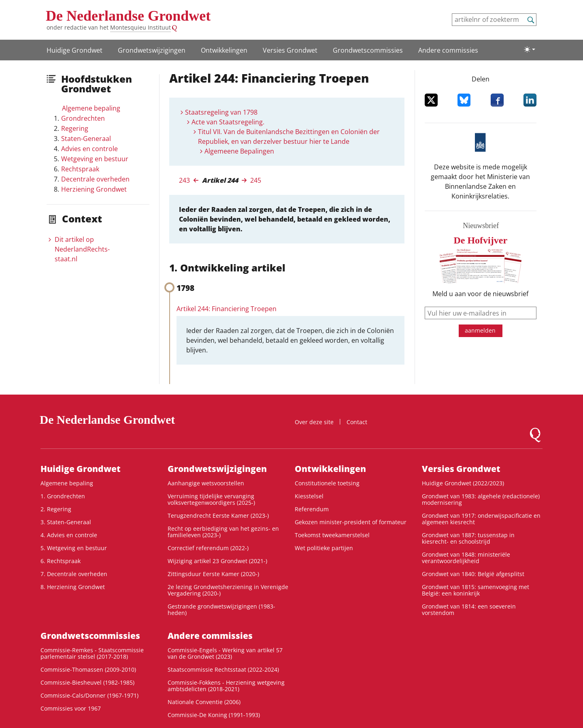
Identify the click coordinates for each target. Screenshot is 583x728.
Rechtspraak (80, 169)
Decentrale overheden (95, 179)
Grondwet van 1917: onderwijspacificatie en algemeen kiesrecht (481, 519)
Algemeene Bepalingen (239, 151)
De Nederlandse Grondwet (128, 16)
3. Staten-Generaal (66, 522)
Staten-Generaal (86, 139)
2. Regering (56, 509)
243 (184, 180)
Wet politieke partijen (324, 548)
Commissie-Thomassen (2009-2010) (88, 669)
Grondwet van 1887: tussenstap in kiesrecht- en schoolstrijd (468, 538)
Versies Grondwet (290, 50)
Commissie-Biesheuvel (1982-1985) (87, 682)
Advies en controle (89, 149)
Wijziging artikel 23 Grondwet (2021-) (217, 561)
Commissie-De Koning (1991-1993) (214, 715)
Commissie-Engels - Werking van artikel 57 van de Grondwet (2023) (225, 653)
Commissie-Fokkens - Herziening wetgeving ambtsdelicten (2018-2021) (226, 686)
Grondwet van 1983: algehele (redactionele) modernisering (481, 499)
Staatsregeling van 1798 (221, 112)
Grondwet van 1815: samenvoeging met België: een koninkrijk (476, 590)
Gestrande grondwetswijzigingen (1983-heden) (221, 610)
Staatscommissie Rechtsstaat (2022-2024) (223, 669)
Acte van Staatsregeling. (228, 122)
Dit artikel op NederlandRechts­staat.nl (82, 249)
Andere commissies (448, 50)
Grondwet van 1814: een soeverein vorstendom (469, 610)
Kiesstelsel (309, 496)
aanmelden (480, 330)
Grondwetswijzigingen (152, 50)
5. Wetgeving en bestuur (74, 548)
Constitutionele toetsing (327, 483)
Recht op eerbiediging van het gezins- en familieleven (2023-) (223, 532)
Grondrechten (83, 118)
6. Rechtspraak (61, 561)
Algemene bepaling (91, 108)
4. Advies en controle (69, 535)
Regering (75, 128)
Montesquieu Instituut (140, 27)
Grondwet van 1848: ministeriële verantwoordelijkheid (466, 558)
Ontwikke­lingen (224, 50)
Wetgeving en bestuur (95, 159)
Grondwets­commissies (368, 50)
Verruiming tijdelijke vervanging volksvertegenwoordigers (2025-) (211, 499)
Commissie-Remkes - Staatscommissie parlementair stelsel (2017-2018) (92, 653)
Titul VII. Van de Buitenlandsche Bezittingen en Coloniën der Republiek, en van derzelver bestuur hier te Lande (289, 137)
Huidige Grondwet (74, 50)
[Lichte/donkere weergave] (530, 49)
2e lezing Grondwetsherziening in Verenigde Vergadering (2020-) (228, 590)
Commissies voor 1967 (71, 708)
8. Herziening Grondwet (73, 587)
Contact (357, 422)
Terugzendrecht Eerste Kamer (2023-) (218, 516)
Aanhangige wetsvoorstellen (206, 483)
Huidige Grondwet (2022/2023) (463, 483)
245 (256, 180)
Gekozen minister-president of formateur (351, 522)
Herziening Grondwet (94, 189)
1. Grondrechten (63, 496)
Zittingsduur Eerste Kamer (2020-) (213, 574)
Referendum (312, 509)
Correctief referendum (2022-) (208, 548)
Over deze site (314, 422)
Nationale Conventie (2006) (204, 702)
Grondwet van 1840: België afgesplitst (473, 574)
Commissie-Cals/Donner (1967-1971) (89, 695)
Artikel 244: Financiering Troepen (227, 309)
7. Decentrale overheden (74, 574)
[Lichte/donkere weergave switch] (530, 49)
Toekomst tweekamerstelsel (332, 535)
